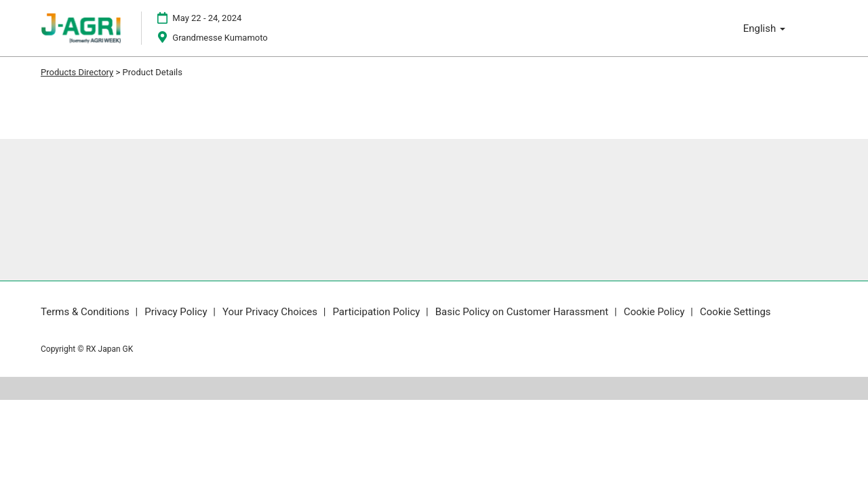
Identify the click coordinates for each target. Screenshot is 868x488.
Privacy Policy (177, 312)
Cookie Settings (735, 312)
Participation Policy (377, 312)
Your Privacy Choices (271, 312)
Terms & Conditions (86, 312)
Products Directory (77, 72)
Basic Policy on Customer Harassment (523, 312)
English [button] (764, 28)
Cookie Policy (656, 312)
